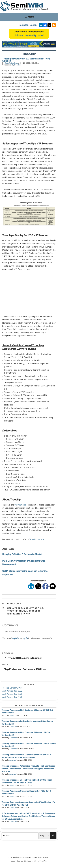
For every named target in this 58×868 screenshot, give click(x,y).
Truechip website (37, 539)
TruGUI (23, 611)
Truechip (17, 65)
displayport (14, 608)
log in (25, 638)
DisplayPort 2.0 (33, 608)
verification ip (16, 614)
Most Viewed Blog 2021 (12, 694)
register (16, 638)
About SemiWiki (41, 861)
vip (28, 614)
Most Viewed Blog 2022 (12, 691)
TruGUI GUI (35, 611)
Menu (29, 17)
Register (23, 25)
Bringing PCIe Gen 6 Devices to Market (22, 554)
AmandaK (13, 715)
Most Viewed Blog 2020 (12, 697)
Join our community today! (29, 35)
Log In (33, 25)
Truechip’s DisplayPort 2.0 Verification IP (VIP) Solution (26, 60)
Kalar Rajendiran (11, 63)
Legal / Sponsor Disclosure (22, 861)
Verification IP (21, 505)
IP (13, 65)
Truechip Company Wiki (12, 688)
